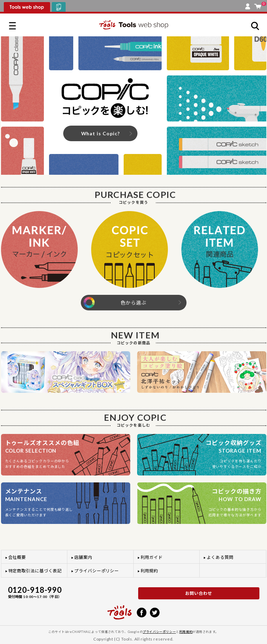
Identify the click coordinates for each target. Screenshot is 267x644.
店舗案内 (83, 557)
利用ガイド (152, 557)
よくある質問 (220, 557)
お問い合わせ (199, 593)
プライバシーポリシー (97, 571)
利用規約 (150, 571)
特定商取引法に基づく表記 (35, 571)
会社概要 (17, 557)
